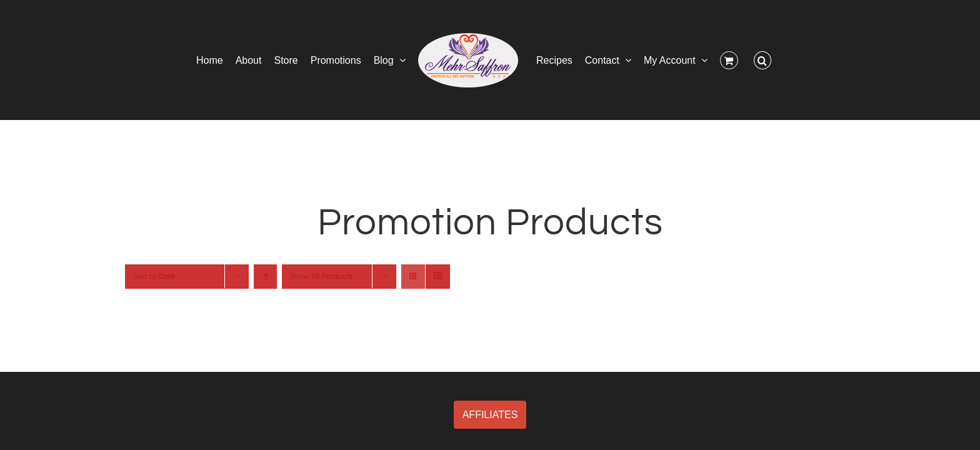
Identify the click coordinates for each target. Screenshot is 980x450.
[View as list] (438, 277)
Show (321, 277)
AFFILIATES (490, 415)
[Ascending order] (265, 277)
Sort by (154, 277)
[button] (803, 60)
